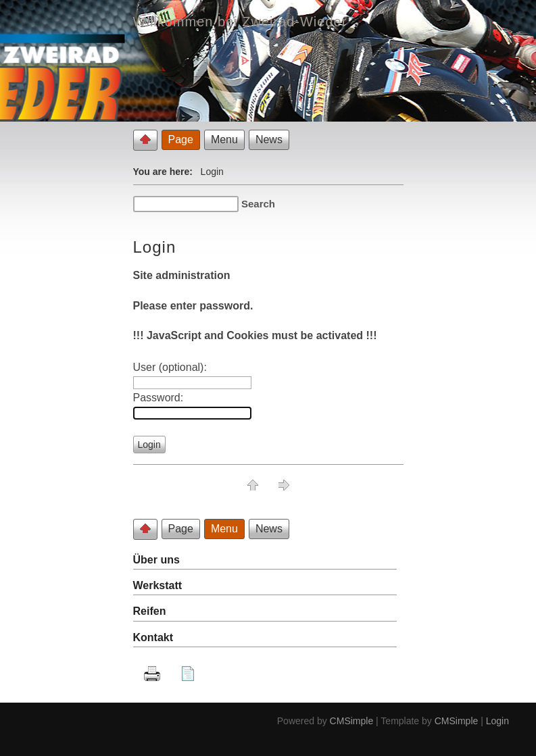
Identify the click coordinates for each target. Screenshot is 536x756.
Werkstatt (158, 585)
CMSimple (352, 721)
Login (497, 721)
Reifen (150, 611)
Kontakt (153, 637)
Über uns (156, 560)
